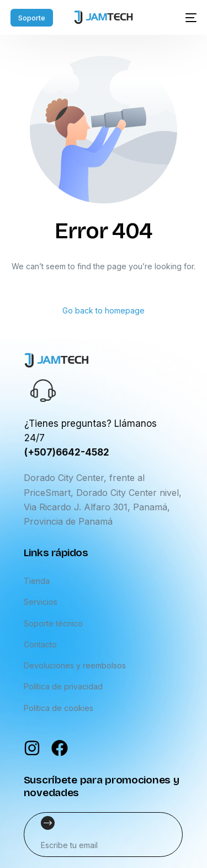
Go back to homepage (104, 310)
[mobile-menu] (187, 17)
